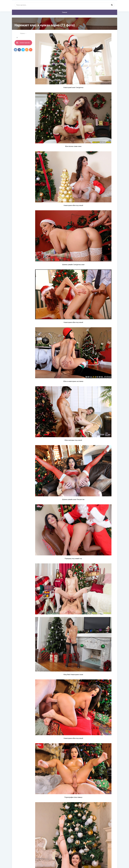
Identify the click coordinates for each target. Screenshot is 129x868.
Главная (65, 12)
